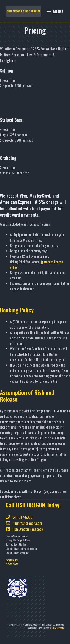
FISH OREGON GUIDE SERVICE (23, 11)
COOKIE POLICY (12, 560)
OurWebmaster (58, 628)
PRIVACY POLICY (12, 564)
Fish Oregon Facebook (28, 529)
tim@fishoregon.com (27, 523)
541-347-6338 (22, 517)
